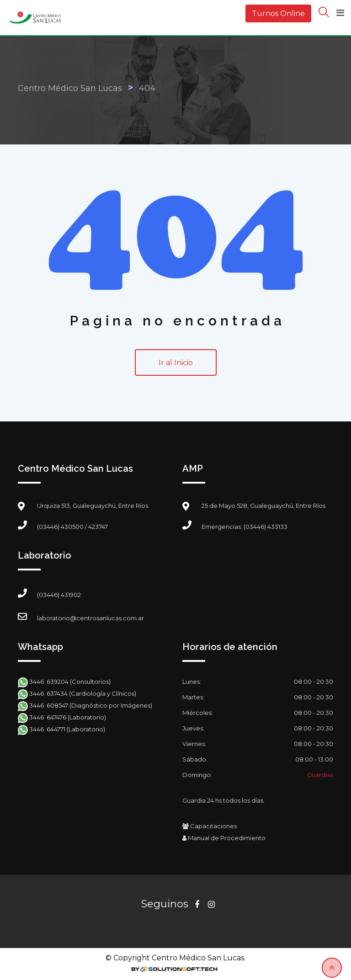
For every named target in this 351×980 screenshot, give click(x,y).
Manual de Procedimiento (224, 838)
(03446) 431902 (59, 595)
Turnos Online (278, 13)
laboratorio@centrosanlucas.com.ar (90, 618)
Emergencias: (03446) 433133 (245, 527)
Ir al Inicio (176, 363)
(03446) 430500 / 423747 (72, 527)
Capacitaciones (210, 826)
